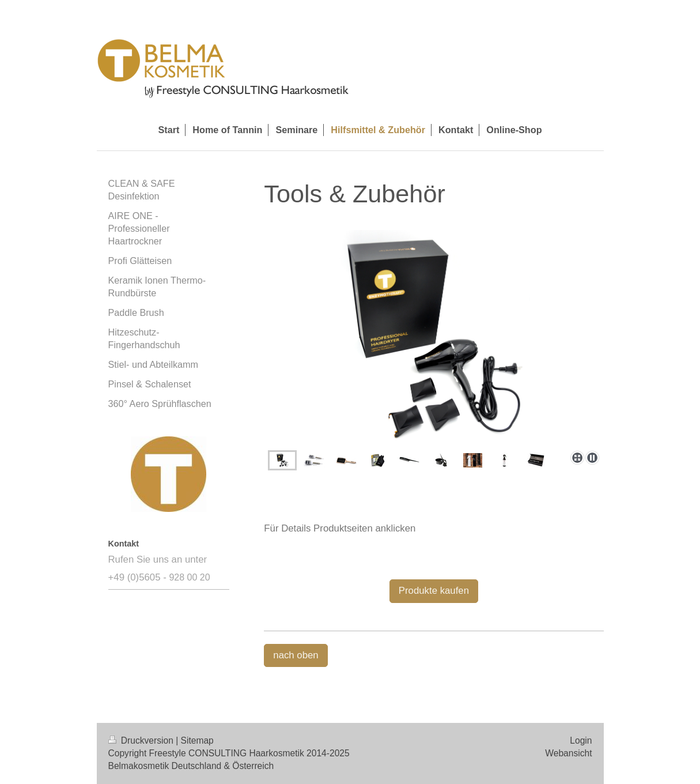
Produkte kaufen (434, 591)
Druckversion (142, 740)
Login (581, 740)
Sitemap (197, 740)
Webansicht (568, 753)
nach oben (296, 655)
